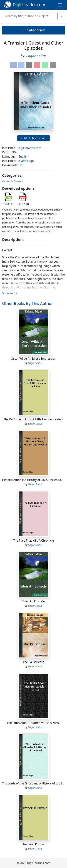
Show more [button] (10, 293)
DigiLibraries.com (29, 148)
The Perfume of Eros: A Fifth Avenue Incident (33, 419)
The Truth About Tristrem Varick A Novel (33, 723)
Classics (18, 181)
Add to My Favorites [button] (34, 138)
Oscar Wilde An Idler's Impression (33, 359)
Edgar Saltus (36, 56)
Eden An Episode (33, 601)
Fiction (6, 181)
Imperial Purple (33, 844)
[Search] (30, 16)
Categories (33, 30)
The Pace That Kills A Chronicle (33, 541)
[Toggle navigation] (60, 5)
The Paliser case (34, 662)
